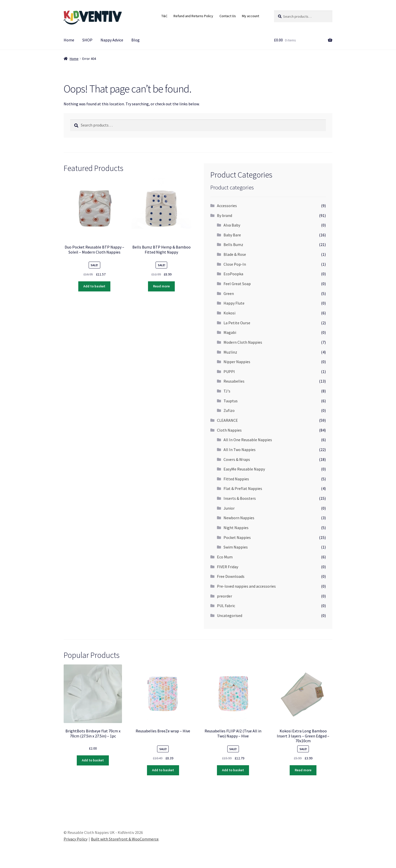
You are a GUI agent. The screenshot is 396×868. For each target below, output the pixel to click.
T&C (164, 16)
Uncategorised (230, 615)
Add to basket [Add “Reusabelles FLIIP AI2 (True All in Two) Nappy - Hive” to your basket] (233, 770)
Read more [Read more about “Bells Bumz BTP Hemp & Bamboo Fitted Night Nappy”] (161, 286)
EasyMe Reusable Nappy (244, 469)
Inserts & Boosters (240, 498)
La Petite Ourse (237, 323)
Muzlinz (230, 352)
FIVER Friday (228, 567)
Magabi (230, 332)
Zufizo (229, 410)
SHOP (87, 40)
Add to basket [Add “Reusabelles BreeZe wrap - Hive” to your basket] (163, 770)
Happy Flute (234, 303)
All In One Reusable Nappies (248, 440)
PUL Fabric (226, 606)
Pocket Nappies (237, 537)
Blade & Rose (235, 254)
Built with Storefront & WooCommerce (125, 839)
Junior (229, 508)
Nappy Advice (112, 40)
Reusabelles (234, 381)
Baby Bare (232, 235)
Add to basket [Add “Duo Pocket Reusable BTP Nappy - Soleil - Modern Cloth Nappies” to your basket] (94, 286)
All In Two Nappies (240, 450)
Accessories (227, 206)
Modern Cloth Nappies (243, 342)
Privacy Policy (76, 839)
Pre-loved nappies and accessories (246, 586)
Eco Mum (225, 557)
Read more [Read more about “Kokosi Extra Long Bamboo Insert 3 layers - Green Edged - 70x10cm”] (303, 770)
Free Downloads (231, 576)
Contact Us (228, 16)
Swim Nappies (236, 547)
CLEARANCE (227, 420)
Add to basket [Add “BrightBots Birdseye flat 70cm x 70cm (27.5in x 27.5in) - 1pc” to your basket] (93, 760)
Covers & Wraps (237, 459)
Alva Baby (232, 225)
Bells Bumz (233, 244)
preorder (225, 596)
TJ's (227, 391)
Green (229, 293)
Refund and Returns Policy (193, 16)
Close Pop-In (235, 264)
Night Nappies (236, 528)
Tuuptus (231, 401)
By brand (225, 215)
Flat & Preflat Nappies (243, 488)
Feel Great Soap (237, 284)
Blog (135, 40)
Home (69, 40)
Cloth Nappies (229, 430)
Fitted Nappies (236, 479)
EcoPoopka (233, 274)
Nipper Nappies (237, 362)
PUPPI (229, 371)
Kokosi (229, 313)
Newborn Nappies (239, 518)
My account (251, 16)
